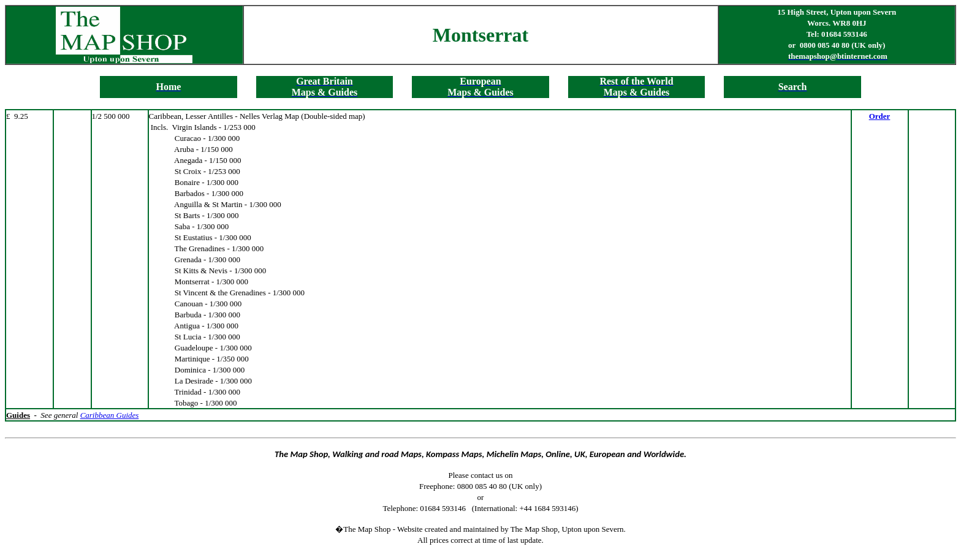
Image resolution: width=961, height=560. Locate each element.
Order (880, 116)
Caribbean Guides (110, 415)
